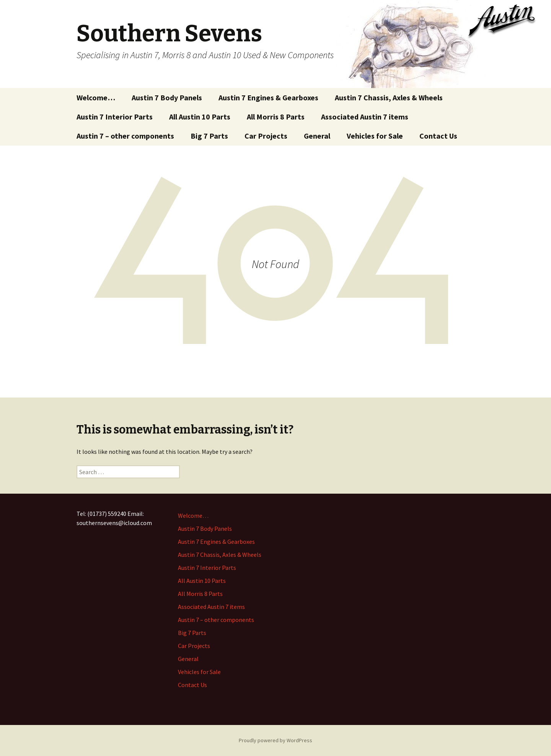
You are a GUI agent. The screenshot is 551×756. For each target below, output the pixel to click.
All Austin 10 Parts (200, 117)
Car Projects (266, 136)
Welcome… (96, 97)
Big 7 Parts (209, 136)
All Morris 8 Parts (276, 117)
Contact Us (438, 136)
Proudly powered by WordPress (275, 740)
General (317, 136)
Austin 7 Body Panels (167, 97)
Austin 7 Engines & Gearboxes (268, 97)
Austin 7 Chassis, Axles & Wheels (389, 97)
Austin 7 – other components (125, 136)
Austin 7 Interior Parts (115, 117)
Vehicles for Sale (375, 136)
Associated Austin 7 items (365, 117)
